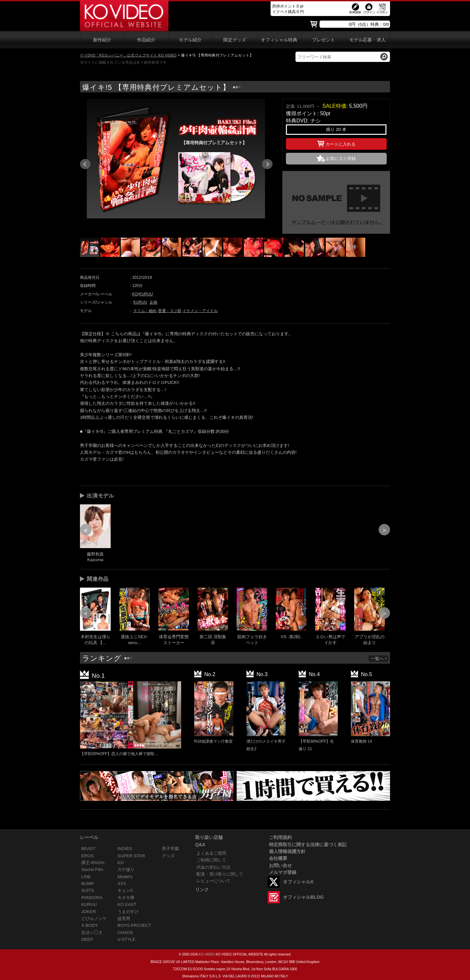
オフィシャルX (298, 882)
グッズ (168, 856)
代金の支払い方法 (213, 867)
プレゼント (323, 40)
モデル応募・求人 (368, 40)
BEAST (88, 849)
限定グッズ (235, 40)
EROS (87, 856)
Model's (125, 877)
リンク (202, 890)
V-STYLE (126, 939)
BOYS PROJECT (134, 925)
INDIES (125, 849)
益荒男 (124, 918)
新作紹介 (102, 40)
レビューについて (213, 881)
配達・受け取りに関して (220, 874)
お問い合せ (280, 865)
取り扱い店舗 (209, 837)
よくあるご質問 (211, 853)
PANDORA (92, 898)
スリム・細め (145, 311)
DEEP (87, 939)
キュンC (125, 890)
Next (267, 164)
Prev (85, 164)
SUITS (88, 890)
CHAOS (125, 933)
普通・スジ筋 (170, 311)
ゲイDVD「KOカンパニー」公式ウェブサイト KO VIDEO (128, 55)
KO (135, 294)
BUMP (88, 884)
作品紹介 (146, 40)
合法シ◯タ (92, 933)
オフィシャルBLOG (303, 897)
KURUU (146, 294)
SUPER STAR (131, 856)
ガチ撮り (126, 869)
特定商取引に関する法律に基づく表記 (308, 845)
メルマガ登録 (283, 872)
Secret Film (92, 869)
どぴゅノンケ (94, 918)
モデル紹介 (190, 40)
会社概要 (278, 858)
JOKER (89, 912)
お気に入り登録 (341, 158)
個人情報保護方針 (287, 851)
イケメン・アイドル (200, 311)
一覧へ (379, 659)
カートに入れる (336, 143)
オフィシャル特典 (279, 40)
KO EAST (127, 904)
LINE (86, 877)
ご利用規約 (280, 837)
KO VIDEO (207, 954)
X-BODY (90, 925)
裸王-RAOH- (93, 863)
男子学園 (170, 849)
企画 (153, 302)
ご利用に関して (211, 860)
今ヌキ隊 (126, 898)
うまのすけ (128, 912)
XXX (122, 884)
